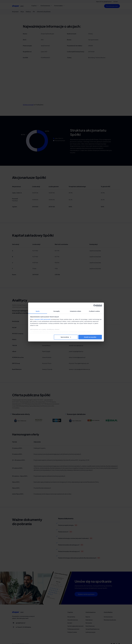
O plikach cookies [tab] (94, 311)
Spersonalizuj (66, 337)
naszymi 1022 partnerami (43, 319)
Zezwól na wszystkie (90, 337)
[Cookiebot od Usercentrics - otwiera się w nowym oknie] (95, 306)
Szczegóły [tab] (57, 311)
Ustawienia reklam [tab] (75, 311)
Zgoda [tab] (38, 311)
